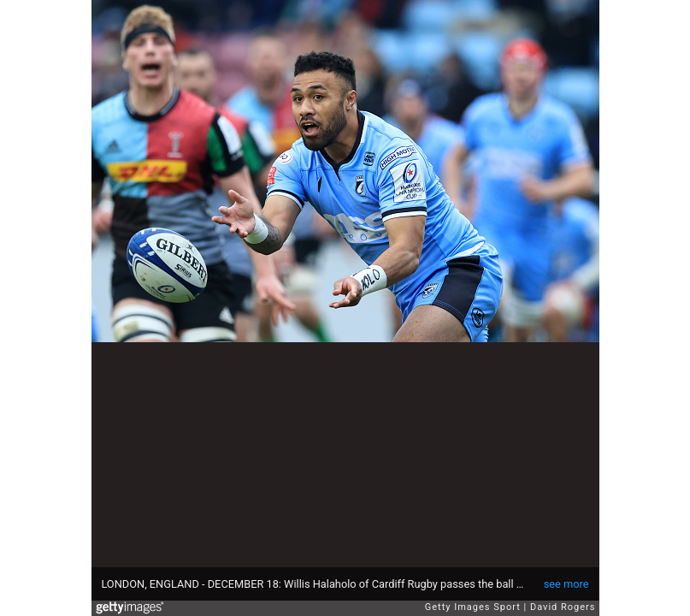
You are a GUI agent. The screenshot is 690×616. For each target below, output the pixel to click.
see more (566, 584)
